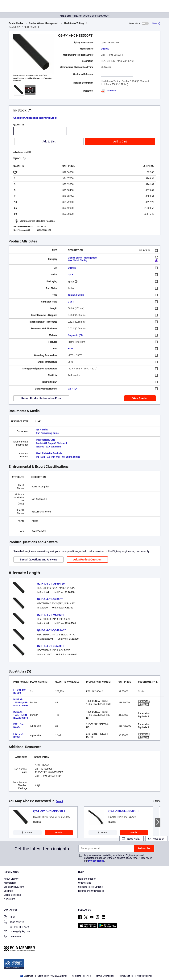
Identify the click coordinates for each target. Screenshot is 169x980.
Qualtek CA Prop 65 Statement (52, 443)
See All (59, 801)
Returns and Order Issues (91, 891)
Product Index (16, 23)
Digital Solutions (12, 895)
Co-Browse (12, 937)
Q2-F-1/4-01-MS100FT (51, 615)
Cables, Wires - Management (44, 23)
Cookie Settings (145, 976)
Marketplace (10, 883)
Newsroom (9, 899)
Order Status (85, 883)
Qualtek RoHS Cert (45, 440)
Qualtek (105, 49)
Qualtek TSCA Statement (48, 447)
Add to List (49, 142)
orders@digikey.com (17, 932)
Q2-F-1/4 (73, 389)
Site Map (8, 891)
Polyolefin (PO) (76, 335)
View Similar (140, 398)
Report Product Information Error (41, 398)
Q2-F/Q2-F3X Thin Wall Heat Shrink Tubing (58, 457)
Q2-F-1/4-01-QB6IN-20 (51, 584)
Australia (27, 976)
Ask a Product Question (87, 560)
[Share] (156, 23)
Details (59, 833)
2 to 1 (71, 302)
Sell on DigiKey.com (14, 887)
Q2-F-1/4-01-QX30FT (50, 599)
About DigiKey (11, 879)
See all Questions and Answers (39, 560)
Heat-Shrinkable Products (49, 453)
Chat (9, 917)
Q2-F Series (42, 430)
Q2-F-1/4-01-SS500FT (51, 646)
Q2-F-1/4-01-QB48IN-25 (52, 630)
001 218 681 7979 (16, 927)
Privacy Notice (96, 861)
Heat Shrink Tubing (74, 23)
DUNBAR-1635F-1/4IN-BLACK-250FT (21, 703)
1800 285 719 (14, 923)
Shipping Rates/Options (90, 887)
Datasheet (108, 91)
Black (71, 349)
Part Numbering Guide (47, 433)
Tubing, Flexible (76, 295)
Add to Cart (120, 142)
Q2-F (70, 275)
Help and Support (87, 879)
